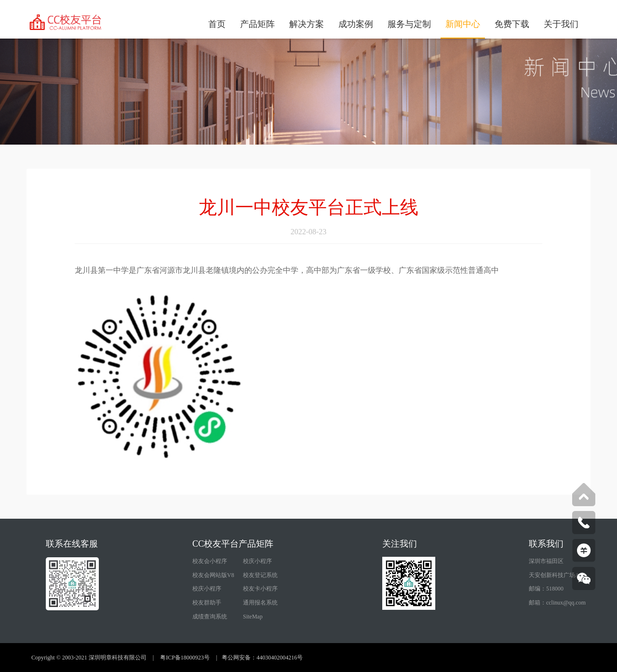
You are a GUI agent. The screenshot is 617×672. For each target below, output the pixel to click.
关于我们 (561, 24)
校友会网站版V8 (213, 575)
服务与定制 (409, 24)
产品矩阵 (257, 24)
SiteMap (253, 617)
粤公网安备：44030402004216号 (262, 658)
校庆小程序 (257, 561)
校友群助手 (207, 603)
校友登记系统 (260, 575)
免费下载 (512, 24)
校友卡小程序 (260, 589)
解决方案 (307, 24)
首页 (217, 24)
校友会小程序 (210, 561)
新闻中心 (463, 24)
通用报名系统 (260, 603)
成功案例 (356, 24)
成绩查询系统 (210, 617)
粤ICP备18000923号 (185, 658)
